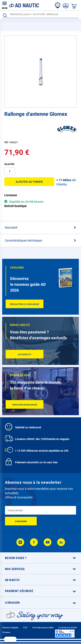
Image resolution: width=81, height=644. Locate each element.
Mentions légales (10, 628)
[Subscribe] (21, 521)
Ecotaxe (6, 632)
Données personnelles (43, 628)
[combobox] (40, 14)
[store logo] (21, 5)
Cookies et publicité (67, 628)
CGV (25, 628)
